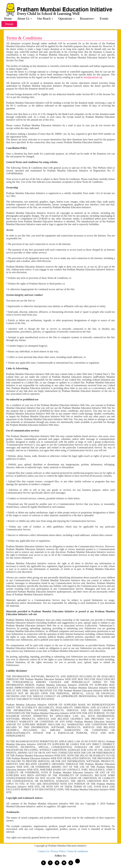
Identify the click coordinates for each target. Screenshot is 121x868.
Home (8, 19)
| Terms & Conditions (77, 851)
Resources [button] (87, 19)
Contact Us (44, 851)
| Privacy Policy (58, 851)
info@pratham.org (93, 77)
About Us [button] (24, 19)
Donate (9, 24)
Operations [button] (66, 19)
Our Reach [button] (45, 19)
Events (104, 19)
